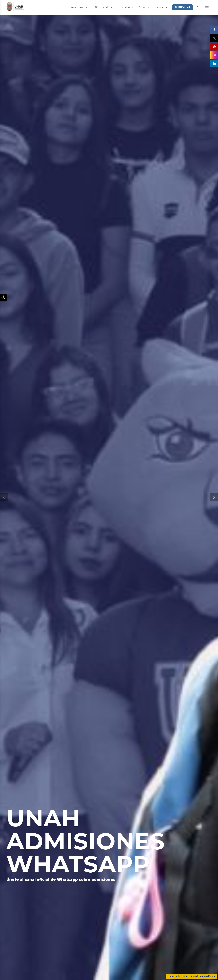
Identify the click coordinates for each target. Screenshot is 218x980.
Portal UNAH (79, 7)
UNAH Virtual (183, 7)
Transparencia (162, 7)
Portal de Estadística (203, 976)
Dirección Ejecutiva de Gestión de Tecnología (119, 975)
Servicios (144, 7)
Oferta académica (105, 7)
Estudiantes (127, 7)
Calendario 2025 (177, 976)
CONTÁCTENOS (199, 940)
